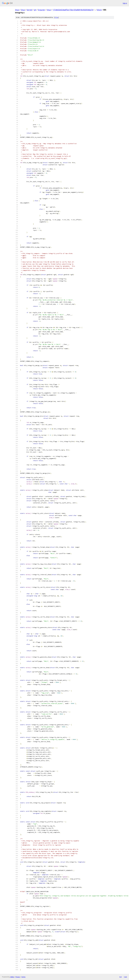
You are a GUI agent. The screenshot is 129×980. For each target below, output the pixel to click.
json (125, 977)
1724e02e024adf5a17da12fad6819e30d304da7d (73, 10)
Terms (23, 977)
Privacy (18, 977)
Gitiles (12, 977)
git (35, 10)
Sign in (125, 3)
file (56, 17)
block (99, 10)
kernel (29, 10)
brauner (42, 10)
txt (121, 977)
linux (17, 10)
